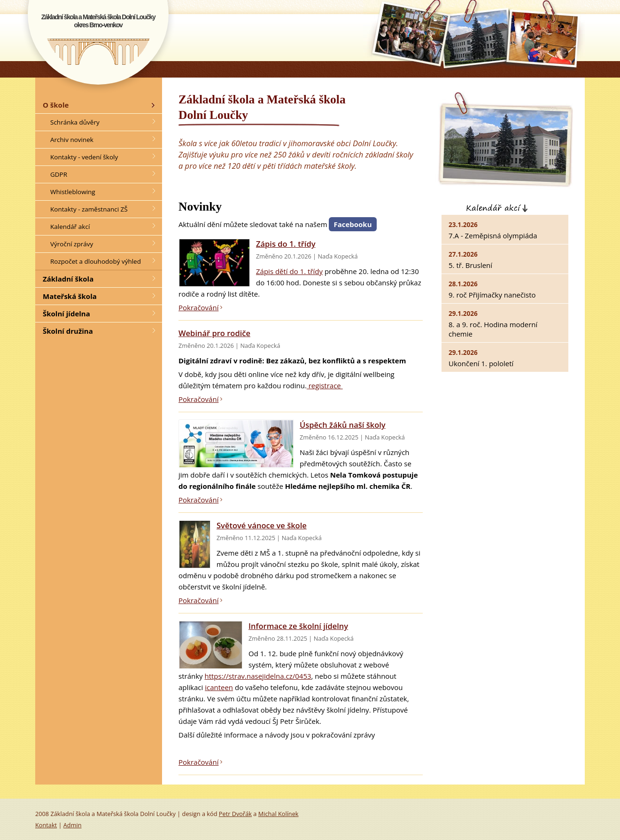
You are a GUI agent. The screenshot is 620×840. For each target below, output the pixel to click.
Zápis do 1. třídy (286, 244)
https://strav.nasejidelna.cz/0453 (258, 676)
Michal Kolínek (279, 814)
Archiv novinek (72, 140)
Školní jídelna (66, 314)
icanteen (219, 687)
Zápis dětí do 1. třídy (289, 271)
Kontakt (46, 825)
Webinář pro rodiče (214, 333)
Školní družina (68, 331)
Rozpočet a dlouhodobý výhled (96, 261)
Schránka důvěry (75, 122)
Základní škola (68, 279)
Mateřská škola (70, 296)
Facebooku (353, 224)
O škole (56, 105)
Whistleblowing (73, 192)
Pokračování (198, 307)
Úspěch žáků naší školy (343, 425)
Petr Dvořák (235, 814)
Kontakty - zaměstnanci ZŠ (89, 209)
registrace (325, 385)
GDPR (59, 174)
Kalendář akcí (532, 206)
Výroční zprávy (72, 244)
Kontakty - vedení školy (84, 157)
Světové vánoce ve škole (262, 525)
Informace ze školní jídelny (298, 626)
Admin (73, 825)
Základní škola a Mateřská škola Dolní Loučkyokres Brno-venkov (98, 21)
